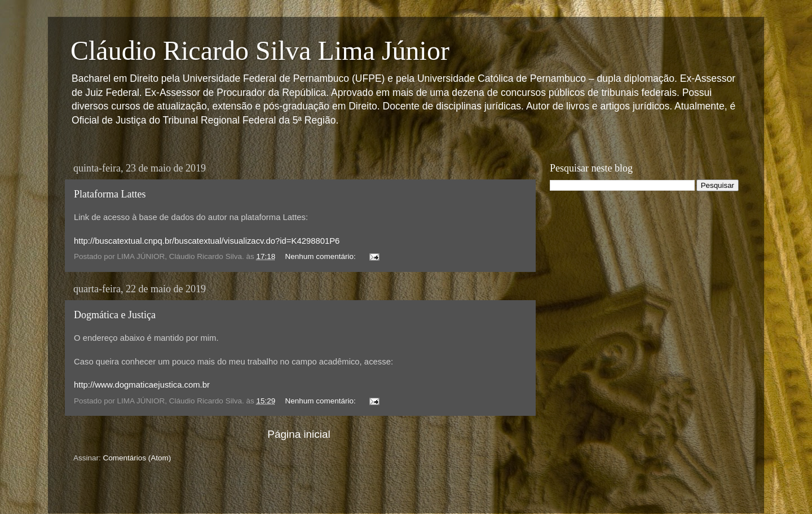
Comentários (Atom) (137, 458)
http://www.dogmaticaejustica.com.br (142, 385)
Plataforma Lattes (110, 194)
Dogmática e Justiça (115, 315)
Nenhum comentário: (321, 256)
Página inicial (299, 434)
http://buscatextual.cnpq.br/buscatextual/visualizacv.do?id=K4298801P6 (207, 241)
